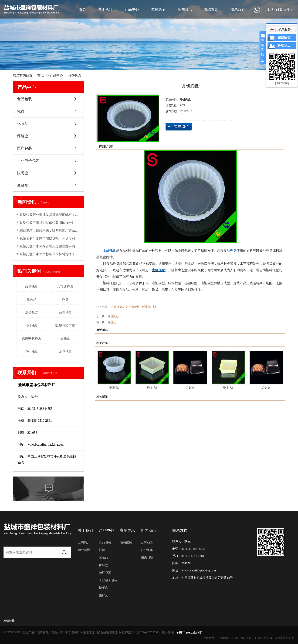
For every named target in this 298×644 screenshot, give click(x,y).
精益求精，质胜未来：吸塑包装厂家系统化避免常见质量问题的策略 (50, 231)
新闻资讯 (185, 9)
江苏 (235, 638)
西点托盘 (31, 287)
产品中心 (132, 9)
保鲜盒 (23, 136)
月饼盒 (112, 322)
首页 (82, 9)
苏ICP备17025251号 (149, 632)
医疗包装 (24, 148)
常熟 (267, 638)
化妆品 (23, 124)
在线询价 (179, 127)
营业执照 (84, 550)
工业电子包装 (28, 161)
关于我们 (105, 9)
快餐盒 (23, 173)
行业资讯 (147, 550)
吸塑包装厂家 (65, 326)
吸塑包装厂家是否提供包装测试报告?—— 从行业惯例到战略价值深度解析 (50, 223)
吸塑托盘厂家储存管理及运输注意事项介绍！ (50, 246)
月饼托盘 (75, 75)
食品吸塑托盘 (109, 632)
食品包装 (24, 99)
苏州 (285, 638)
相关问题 (147, 557)
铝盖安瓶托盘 (31, 339)
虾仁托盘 (31, 352)
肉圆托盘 (65, 313)
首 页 (41, 75)
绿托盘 (65, 339)
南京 (260, 638)
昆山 (273, 638)
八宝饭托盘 (65, 287)
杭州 (279, 638)
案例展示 (158, 9)
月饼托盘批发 (149, 307)
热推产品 (209, 638)
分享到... (284, 46)
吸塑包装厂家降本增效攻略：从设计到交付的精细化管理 (50, 238)
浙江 (248, 638)
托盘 (21, 111)
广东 (254, 638)
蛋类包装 (31, 313)
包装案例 (126, 542)
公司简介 (84, 542)
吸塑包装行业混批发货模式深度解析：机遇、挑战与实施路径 (50, 215)
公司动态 (147, 542)
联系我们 (238, 9)
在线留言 (211, 9)
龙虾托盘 (65, 352)
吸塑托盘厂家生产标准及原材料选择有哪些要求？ (50, 254)
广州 (292, 638)
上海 (241, 638)
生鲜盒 (23, 185)
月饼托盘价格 (131, 307)
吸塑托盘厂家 (91, 632)
